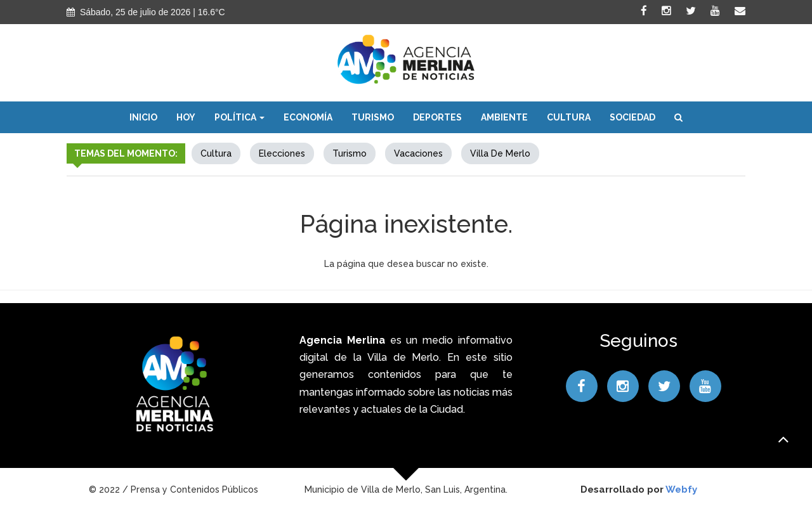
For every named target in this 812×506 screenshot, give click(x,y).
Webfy (681, 490)
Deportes (437, 117)
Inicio (143, 117)
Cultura (569, 117)
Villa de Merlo (500, 153)
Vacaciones (418, 153)
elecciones (282, 153)
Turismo (373, 117)
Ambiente (504, 117)
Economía (308, 117)
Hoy (186, 117)
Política (239, 117)
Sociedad (632, 117)
